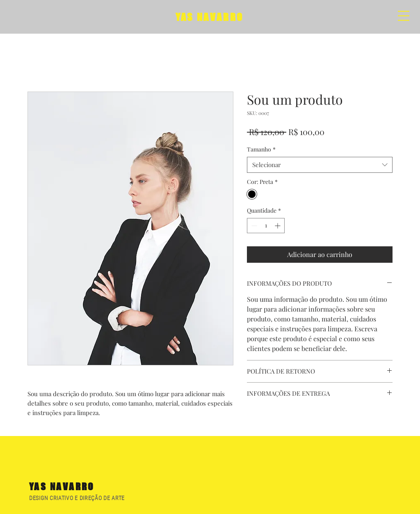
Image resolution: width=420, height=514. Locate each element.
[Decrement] (253, 226)
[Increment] (278, 226)
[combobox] (320, 165)
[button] (404, 16)
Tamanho (261, 149)
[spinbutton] (266, 226)
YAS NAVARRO (210, 17)
